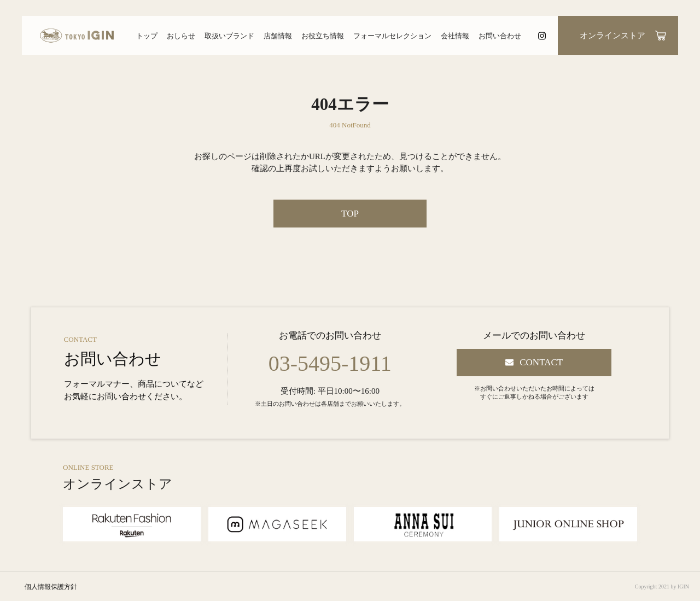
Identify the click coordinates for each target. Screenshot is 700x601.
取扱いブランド (229, 36)
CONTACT (541, 362)
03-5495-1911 (330, 364)
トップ (147, 36)
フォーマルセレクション (392, 36)
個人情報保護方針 (51, 587)
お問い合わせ (500, 36)
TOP (350, 214)
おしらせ (181, 36)
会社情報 (455, 36)
